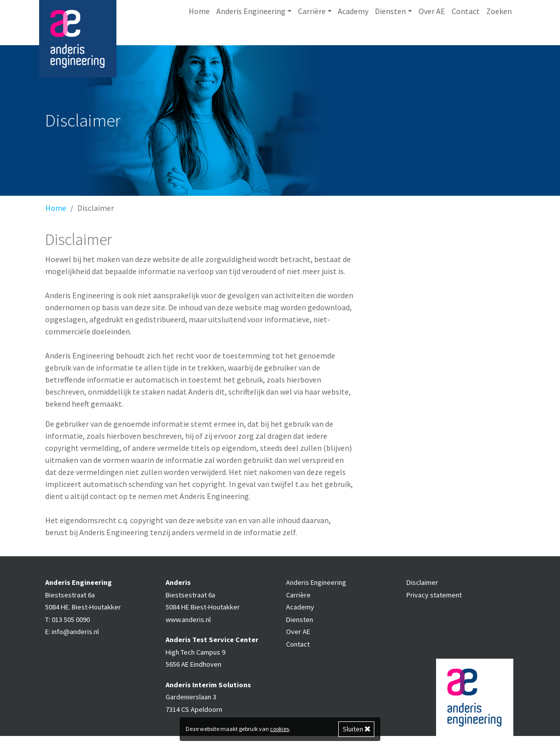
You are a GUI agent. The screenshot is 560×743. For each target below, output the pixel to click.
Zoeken (499, 40)
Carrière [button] (312, 40)
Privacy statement (434, 602)
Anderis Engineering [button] (251, 40)
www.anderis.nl (188, 627)
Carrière (298, 602)
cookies (279, 729)
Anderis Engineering (316, 589)
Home (199, 40)
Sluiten (357, 729)
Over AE (432, 40)
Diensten (300, 627)
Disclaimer (422, 589)
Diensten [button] (390, 40)
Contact (466, 40)
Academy (353, 40)
